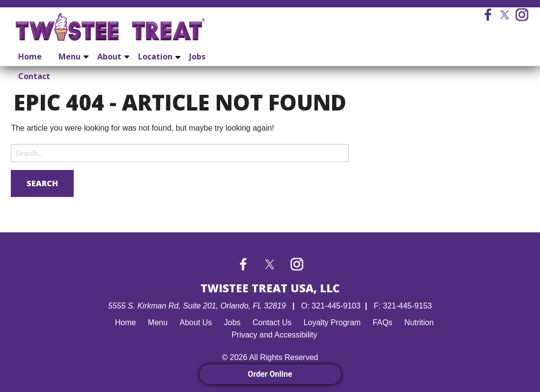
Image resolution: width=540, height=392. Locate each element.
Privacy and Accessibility (274, 335)
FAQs (383, 322)
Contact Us (272, 322)
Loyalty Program (332, 322)
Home (30, 56)
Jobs (197, 56)
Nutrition (419, 322)
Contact (34, 76)
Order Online (270, 374)
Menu (70, 56)
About (109, 56)
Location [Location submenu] (155, 56)
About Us (196, 322)
